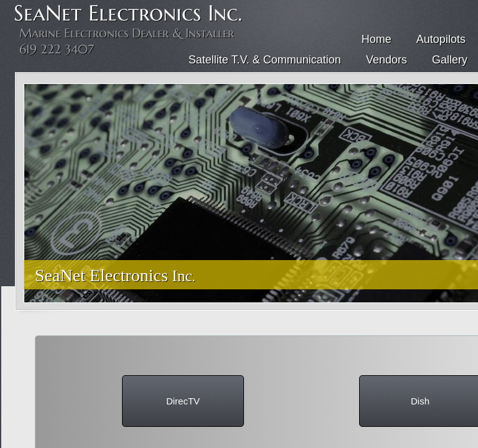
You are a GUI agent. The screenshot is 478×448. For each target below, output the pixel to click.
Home (377, 39)
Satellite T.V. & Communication (265, 60)
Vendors (387, 60)
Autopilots (441, 39)
